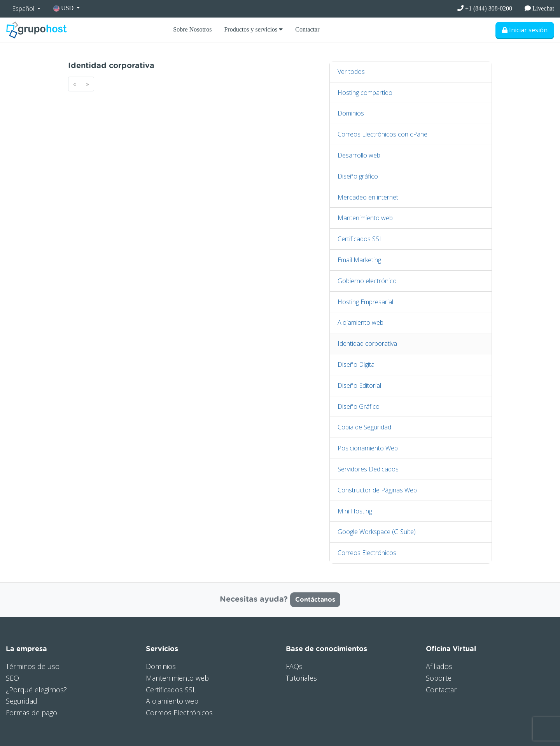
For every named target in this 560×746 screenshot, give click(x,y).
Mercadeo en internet (368, 197)
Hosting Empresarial (365, 302)
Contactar (307, 29)
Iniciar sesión (525, 30)
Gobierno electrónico (367, 281)
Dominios (351, 113)
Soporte (439, 678)
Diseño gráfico (358, 176)
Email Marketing (359, 260)
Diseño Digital (357, 364)
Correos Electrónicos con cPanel (383, 134)
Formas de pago (31, 713)
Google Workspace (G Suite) (377, 532)
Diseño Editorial (359, 385)
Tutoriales (301, 678)
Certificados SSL (360, 239)
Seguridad (22, 701)
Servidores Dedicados (368, 469)
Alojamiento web (360, 322)
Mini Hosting (355, 511)
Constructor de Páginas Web (377, 490)
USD (64, 8)
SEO (12, 678)
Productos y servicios (253, 29)
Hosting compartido (365, 93)
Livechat (539, 8)
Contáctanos (315, 600)
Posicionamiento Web (368, 448)
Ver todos (351, 72)
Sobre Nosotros (192, 29)
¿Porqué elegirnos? (36, 690)
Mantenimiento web (365, 218)
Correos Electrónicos (367, 553)
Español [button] (24, 9)
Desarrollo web (359, 155)
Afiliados (439, 666)
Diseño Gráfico (359, 406)
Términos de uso (33, 666)
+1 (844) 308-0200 (485, 8)
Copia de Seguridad (364, 427)
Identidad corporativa (367, 343)
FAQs (294, 666)
